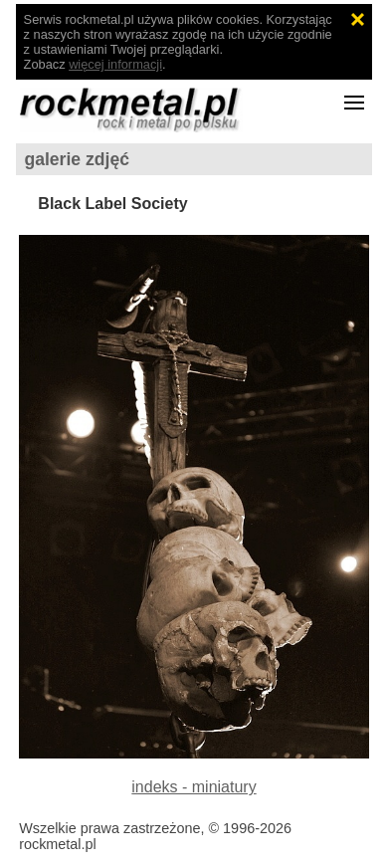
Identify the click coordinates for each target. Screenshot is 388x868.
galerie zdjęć (77, 159)
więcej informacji (115, 64)
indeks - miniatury (194, 787)
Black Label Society (112, 204)
